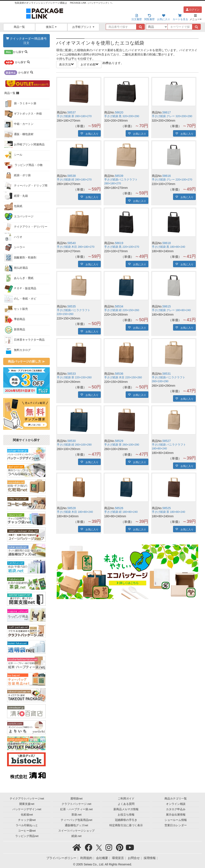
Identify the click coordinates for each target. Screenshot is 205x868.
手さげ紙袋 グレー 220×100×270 (172, 180)
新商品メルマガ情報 (126, 809)
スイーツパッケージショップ (76, 831)
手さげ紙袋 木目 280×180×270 (76, 247)
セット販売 (16, 309)
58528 (72, 508)
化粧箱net (27, 815)
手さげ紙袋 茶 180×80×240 (169, 512)
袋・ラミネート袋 (20, 104)
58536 (119, 374)
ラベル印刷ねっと (27, 825)
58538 (72, 176)
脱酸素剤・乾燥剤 (20, 258)
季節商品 (15, 319)
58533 (72, 374)
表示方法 (66, 64)
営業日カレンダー (176, 825)
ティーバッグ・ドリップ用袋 (26, 187)
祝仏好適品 (16, 268)
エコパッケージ (19, 217)
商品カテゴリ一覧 (176, 799)
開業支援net (27, 804)
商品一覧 (19, 27)
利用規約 (86, 858)
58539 (119, 176)
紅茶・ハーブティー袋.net (76, 809)
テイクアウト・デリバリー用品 (26, 228)
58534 (119, 306)
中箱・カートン (19, 124)
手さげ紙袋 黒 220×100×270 (122, 247)
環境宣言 (118, 858)
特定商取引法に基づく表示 (126, 825)
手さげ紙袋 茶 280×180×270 (74, 116)
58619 (119, 243)
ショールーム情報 (176, 820)
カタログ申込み (176, 809)
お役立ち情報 (126, 815)
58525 (167, 508)
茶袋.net (76, 815)
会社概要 (102, 858)
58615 (167, 306)
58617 (167, 112)
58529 (119, 441)
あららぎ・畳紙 (19, 278)
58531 (167, 374)
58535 (72, 306)
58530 (72, 441)
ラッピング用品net (27, 836)
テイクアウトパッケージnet (27, 799)
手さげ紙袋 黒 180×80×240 (169, 247)
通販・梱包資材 (19, 134)
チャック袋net (27, 820)
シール (13, 155)
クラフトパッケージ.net (76, 804)
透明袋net (76, 799)
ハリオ (13, 237)
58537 (72, 112)
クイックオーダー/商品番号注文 (26, 41)
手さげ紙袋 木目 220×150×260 (123, 377)
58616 (167, 176)
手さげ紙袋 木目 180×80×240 (75, 512)
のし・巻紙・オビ (20, 299)
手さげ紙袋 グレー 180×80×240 (171, 310)
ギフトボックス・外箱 (23, 114)
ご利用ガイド (126, 799)
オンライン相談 (176, 804)
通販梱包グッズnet (76, 825)
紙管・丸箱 (16, 196)
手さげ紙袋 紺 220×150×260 (122, 310)
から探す (16, 52)
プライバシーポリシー (61, 858)
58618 (167, 243)
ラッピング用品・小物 (23, 165)
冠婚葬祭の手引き (126, 820)
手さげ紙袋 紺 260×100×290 (74, 445)
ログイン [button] (193, 10)
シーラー (15, 248)
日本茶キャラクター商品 (24, 340)
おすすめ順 (90, 64)
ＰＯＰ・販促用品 (20, 289)
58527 (167, 441)
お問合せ (134, 858)
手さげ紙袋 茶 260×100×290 (122, 445)
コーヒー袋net (27, 831)
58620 (119, 112)
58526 (119, 508)
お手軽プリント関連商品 (24, 145)
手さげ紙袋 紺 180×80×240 (121, 512)
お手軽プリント (83, 27)
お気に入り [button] (91, 133)
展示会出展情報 (176, 815)
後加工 (51, 27)
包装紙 (13, 206)
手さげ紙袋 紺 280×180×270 (74, 180)
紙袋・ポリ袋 (17, 176)
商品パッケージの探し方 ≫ (26, 361)
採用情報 (150, 858)
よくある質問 (126, 804)
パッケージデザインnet (27, 809)
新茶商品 (15, 330)
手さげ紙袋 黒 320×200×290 (122, 116)
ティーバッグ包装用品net (77, 820)
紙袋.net (76, 836)
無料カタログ (17, 350)
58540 (72, 243)
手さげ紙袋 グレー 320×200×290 (172, 116)
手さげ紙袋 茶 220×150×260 (74, 377)
